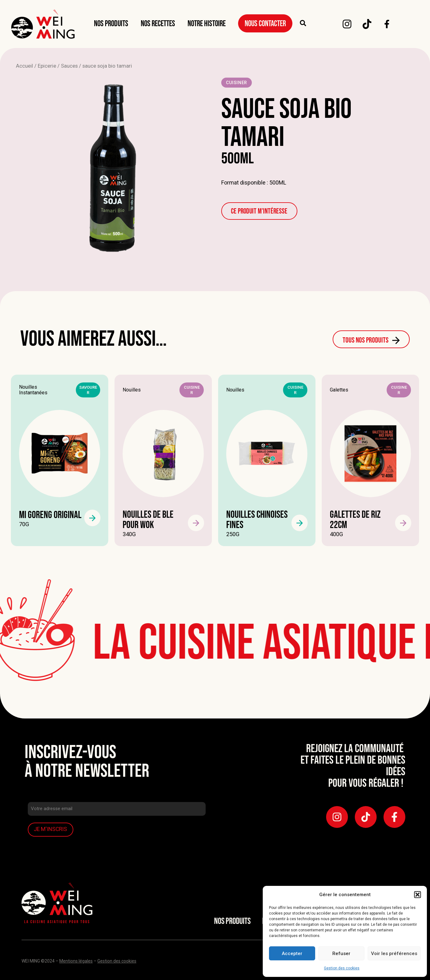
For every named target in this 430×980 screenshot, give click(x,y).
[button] (418, 895)
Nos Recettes (158, 24)
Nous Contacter (265, 24)
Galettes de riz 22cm (355, 520)
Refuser (341, 954)
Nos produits (111, 24)
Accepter (292, 954)
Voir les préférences (394, 954)
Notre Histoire (207, 24)
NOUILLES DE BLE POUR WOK (148, 520)
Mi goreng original (50, 515)
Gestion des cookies (342, 968)
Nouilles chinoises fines (257, 520)
